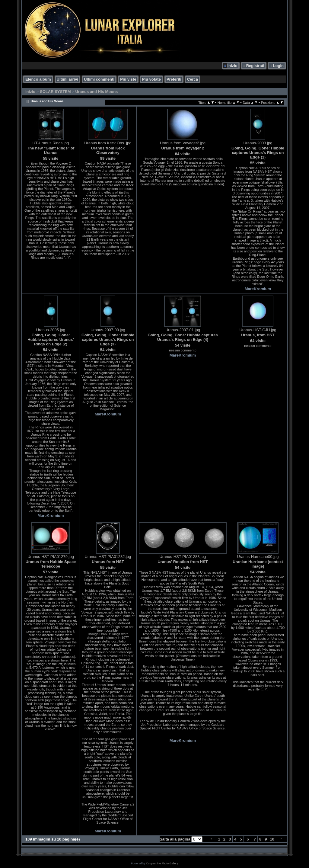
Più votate (151, 79)
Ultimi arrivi (68, 79)
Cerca (193, 79)
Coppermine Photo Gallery (162, 863)
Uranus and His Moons (96, 92)
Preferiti (174, 79)
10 (272, 839)
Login (278, 66)
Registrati (255, 66)
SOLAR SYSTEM (55, 92)
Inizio (232, 66)
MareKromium (258, 289)
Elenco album (38, 79)
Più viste (128, 79)
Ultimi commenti (99, 79)
